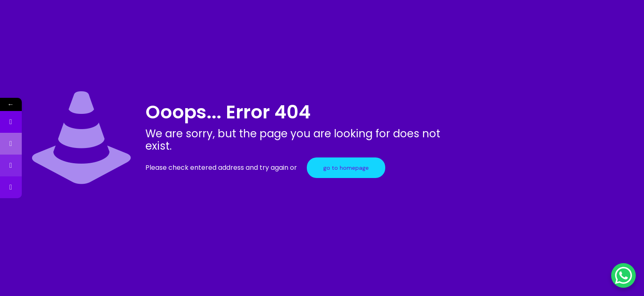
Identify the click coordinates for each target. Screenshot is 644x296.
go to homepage (346, 168)
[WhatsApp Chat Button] (623, 275)
